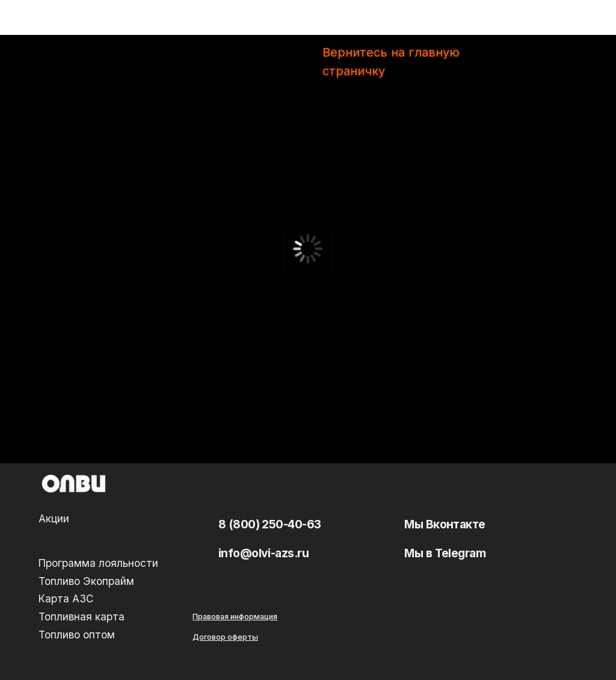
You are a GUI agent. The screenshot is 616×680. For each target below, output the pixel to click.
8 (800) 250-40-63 (270, 524)
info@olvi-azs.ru (263, 553)
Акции (54, 518)
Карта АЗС (66, 598)
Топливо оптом (77, 635)
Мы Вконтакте (445, 524)
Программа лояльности (98, 563)
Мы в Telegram (445, 553)
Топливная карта (82, 617)
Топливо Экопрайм (86, 581)
